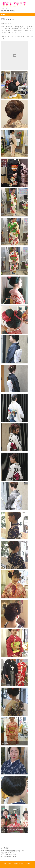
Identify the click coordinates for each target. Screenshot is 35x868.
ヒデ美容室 (15, 863)
